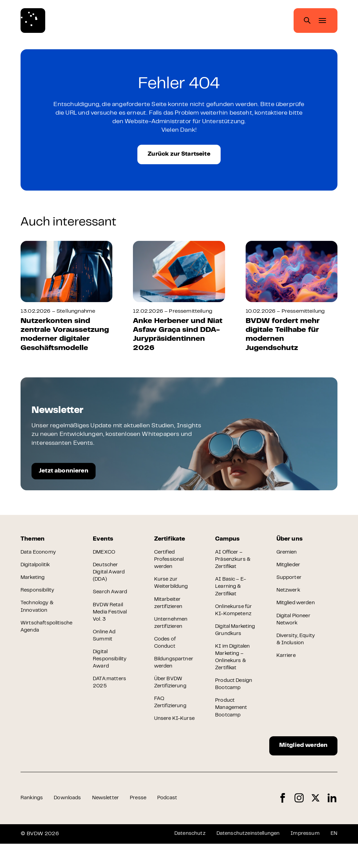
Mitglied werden (298, 768)
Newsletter (109, 822)
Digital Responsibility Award (111, 669)
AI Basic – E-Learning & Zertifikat (233, 593)
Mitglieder (290, 571)
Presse (142, 822)
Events (104, 543)
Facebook (283, 822)
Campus (229, 543)
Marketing (33, 584)
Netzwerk (289, 597)
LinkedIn (332, 822)
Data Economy (39, 557)
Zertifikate (171, 543)
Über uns (291, 543)
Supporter (290, 584)
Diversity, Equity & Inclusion (289, 659)
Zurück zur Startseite (179, 156)
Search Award (112, 599)
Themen (33, 543)
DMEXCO (106, 557)
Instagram (299, 822)
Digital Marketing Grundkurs (230, 643)
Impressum (304, 858)
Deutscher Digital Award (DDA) (111, 578)
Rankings (32, 822)
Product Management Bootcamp (233, 728)
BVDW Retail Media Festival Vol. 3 (112, 620)
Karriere (287, 680)
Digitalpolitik (36, 571)
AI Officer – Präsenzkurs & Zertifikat (235, 565)
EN (334, 858)
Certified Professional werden (170, 565)
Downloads (69, 822)
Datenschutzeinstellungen (244, 858)
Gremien (288, 557)
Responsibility (38, 597)
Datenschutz (184, 858)
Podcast (172, 822)
